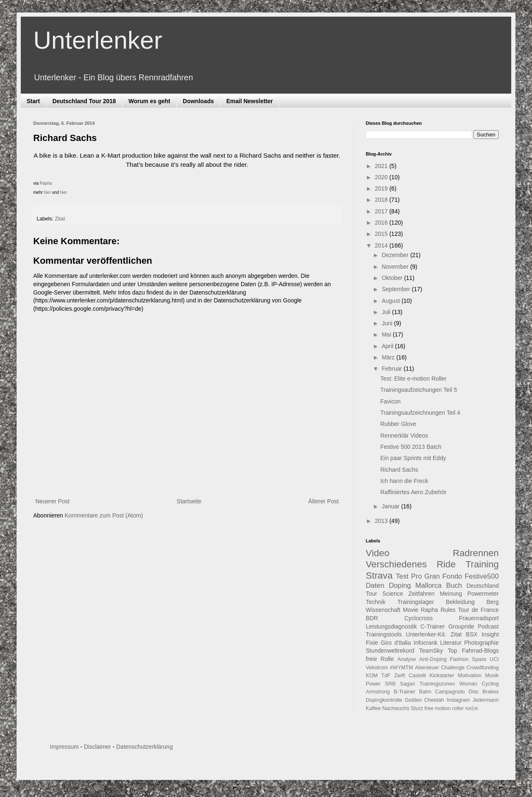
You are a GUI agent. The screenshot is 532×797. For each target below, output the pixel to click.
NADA (472, 708)
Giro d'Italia (396, 643)
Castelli (417, 676)
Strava (379, 575)
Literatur (451, 643)
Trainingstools (384, 634)
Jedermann (486, 700)
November (396, 267)
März (389, 357)
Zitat (60, 219)
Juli (387, 312)
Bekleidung (460, 602)
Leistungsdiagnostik (391, 626)
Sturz (417, 708)
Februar (393, 369)
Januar (391, 506)
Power (373, 684)
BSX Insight (482, 634)
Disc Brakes (484, 692)
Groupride (461, 626)
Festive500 (482, 576)
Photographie (482, 643)
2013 (382, 521)
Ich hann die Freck (404, 481)
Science (393, 594)
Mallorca (428, 585)
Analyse (407, 659)
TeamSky (431, 651)
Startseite (189, 501)
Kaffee (373, 708)
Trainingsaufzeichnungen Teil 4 (420, 413)
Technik (376, 602)
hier (48, 192)
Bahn (425, 692)
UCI (494, 659)
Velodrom (377, 668)
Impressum (64, 747)
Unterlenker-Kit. (426, 634)
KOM (372, 676)
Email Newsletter (249, 101)
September (397, 289)
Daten (375, 585)
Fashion (459, 659)
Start (33, 101)
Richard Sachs (399, 470)
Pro (416, 576)
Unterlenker (98, 40)
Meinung (451, 594)
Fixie (372, 643)
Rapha (46, 183)
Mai (387, 334)
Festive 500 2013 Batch (411, 447)
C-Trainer (433, 626)
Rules (448, 610)
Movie (410, 610)
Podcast (488, 626)
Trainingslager (416, 602)
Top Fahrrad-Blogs (473, 651)
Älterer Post (324, 501)
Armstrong (378, 692)
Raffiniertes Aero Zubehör (413, 492)
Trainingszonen (437, 684)
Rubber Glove (398, 424)
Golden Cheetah (425, 700)
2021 (382, 166)
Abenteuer (427, 668)
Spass (479, 659)
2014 (382, 245)
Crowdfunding (483, 668)
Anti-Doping (433, 659)
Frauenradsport (479, 618)
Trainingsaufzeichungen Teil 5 (419, 390)
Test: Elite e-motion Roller (414, 379)
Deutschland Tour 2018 (84, 101)
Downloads (198, 101)
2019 (382, 188)
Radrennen (476, 553)
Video (378, 553)
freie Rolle (380, 659)
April (388, 346)
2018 (382, 200)
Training (482, 564)
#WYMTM (401, 668)
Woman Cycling (479, 684)
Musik (492, 676)
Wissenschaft (383, 610)
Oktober (393, 278)
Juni (388, 323)
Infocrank (426, 643)
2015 (382, 234)
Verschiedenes (396, 564)
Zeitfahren (421, 594)
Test (402, 576)
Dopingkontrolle (384, 700)
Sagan (407, 684)
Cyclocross (419, 618)
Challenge (453, 668)
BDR (372, 618)
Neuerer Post (52, 501)
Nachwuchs (396, 708)
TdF (386, 676)
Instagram (458, 700)
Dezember (396, 255)
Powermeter (483, 594)
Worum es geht (149, 101)
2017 (382, 211)
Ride (446, 564)
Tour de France (478, 610)
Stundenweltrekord (390, 651)
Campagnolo (450, 692)
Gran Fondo (443, 576)
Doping (400, 585)
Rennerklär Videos (404, 436)
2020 (382, 177)
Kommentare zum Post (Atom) (104, 515)
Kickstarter (442, 676)
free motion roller (444, 708)
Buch (454, 585)
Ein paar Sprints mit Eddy (413, 458)
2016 (382, 223)
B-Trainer (404, 692)
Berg (493, 602)
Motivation (469, 676)
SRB (390, 684)
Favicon (390, 401)
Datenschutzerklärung (144, 747)
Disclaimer (97, 747)
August (391, 301)
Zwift (400, 676)
